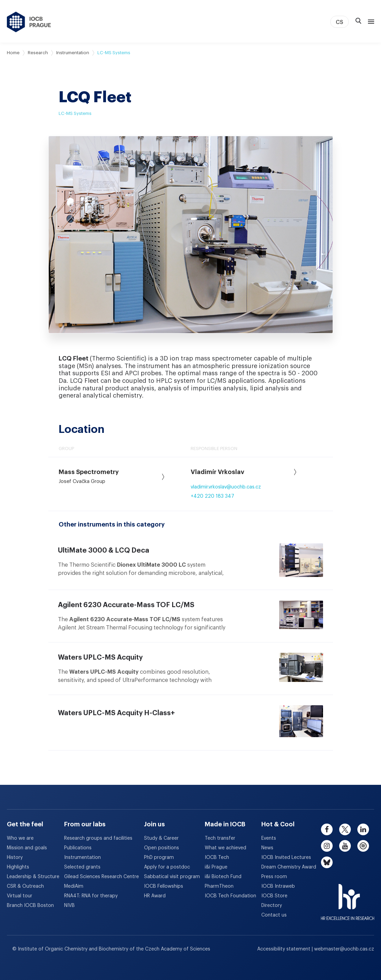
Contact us (274, 915)
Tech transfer (220, 838)
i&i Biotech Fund (223, 877)
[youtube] (345, 846)
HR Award (155, 896)
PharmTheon (219, 886)
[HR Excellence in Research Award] (348, 898)
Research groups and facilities (98, 838)
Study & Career (161, 838)
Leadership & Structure (33, 877)
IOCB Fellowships (164, 886)
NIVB (69, 906)
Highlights (18, 867)
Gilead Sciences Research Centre (102, 877)
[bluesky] (327, 862)
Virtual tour (20, 896)
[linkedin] (363, 829)
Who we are (20, 838)
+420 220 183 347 (212, 496)
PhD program (159, 858)
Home (13, 53)
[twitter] (345, 829)
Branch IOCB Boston (30, 906)
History (15, 858)
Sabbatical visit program (172, 877)
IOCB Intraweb (278, 886)
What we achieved (225, 848)
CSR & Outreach (25, 886)
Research (38, 53)
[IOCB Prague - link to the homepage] (29, 22)
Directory (272, 906)
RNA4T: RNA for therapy (91, 896)
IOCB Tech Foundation (230, 896)
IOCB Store (274, 896)
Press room (274, 877)
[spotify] (363, 846)
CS (340, 22)
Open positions (162, 848)
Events (269, 838)
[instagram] (327, 846)
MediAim (74, 886)
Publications (78, 848)
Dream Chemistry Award (289, 867)
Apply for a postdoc (167, 867)
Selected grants (82, 867)
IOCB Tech (217, 858)
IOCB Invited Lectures (286, 858)
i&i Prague (216, 867)
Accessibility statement (284, 949)
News (267, 848)
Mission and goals (27, 848)
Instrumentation (73, 53)
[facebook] (327, 829)
